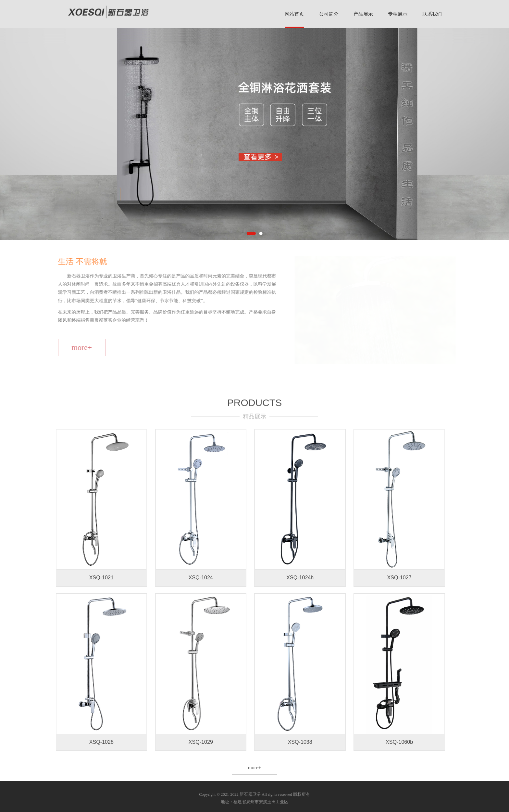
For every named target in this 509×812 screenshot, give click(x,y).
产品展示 (363, 14)
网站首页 (294, 14)
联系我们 (432, 14)
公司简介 (329, 14)
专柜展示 (398, 14)
